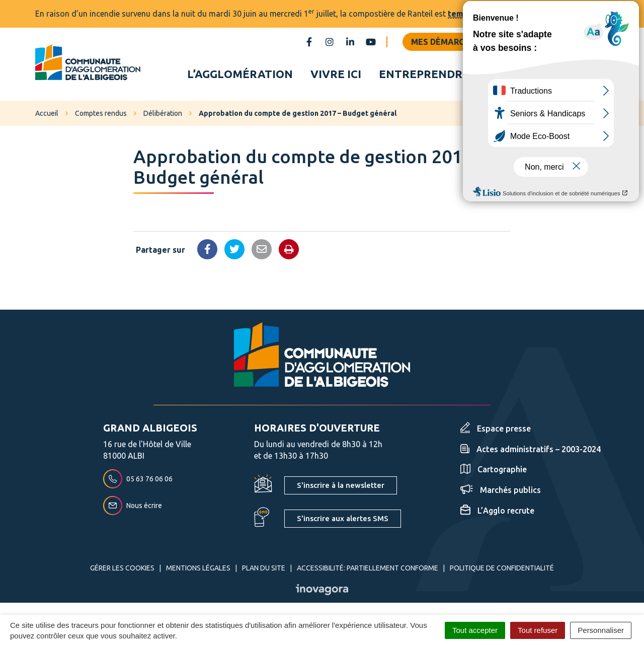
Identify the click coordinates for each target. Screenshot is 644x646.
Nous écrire (133, 508)
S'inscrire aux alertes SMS (343, 520)
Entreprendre (424, 75)
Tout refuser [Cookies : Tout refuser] (538, 630)
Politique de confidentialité (502, 570)
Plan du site (264, 570)
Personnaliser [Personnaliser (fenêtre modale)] (601, 630)
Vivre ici (336, 75)
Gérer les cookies (122, 570)
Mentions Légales (198, 570)
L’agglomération (240, 75)
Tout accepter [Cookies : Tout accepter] (475, 630)
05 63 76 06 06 (138, 481)
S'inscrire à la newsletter (341, 487)
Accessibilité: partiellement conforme (368, 570)
